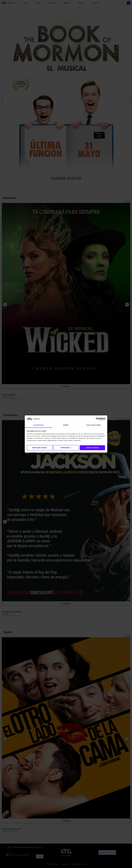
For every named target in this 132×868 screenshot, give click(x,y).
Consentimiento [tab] (39, 425)
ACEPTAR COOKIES (92, 448)
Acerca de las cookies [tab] (94, 425)
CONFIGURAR (66, 448)
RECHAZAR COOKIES (40, 448)
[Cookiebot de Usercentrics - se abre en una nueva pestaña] (97, 419)
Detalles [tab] (66, 425)
